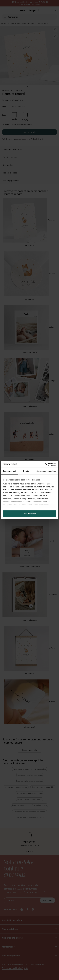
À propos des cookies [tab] (46, 471)
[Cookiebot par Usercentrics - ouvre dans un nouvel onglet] (45, 464)
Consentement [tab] (9, 471)
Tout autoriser (30, 514)
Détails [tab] (26, 471)
